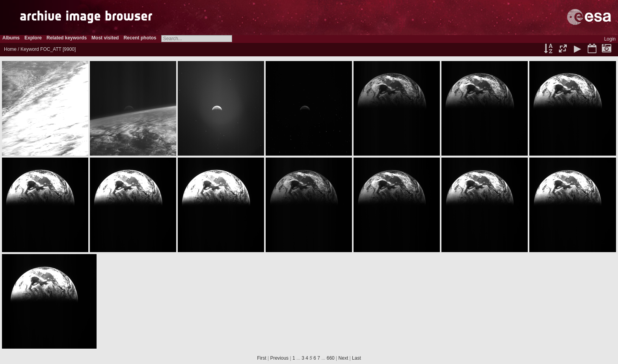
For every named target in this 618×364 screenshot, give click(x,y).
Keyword (30, 49)
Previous (279, 358)
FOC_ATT (51, 49)
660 (331, 358)
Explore (33, 38)
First (262, 358)
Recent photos (140, 38)
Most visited (105, 38)
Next (343, 358)
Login (610, 39)
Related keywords (67, 38)
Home (10, 49)
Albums (11, 38)
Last (356, 358)
